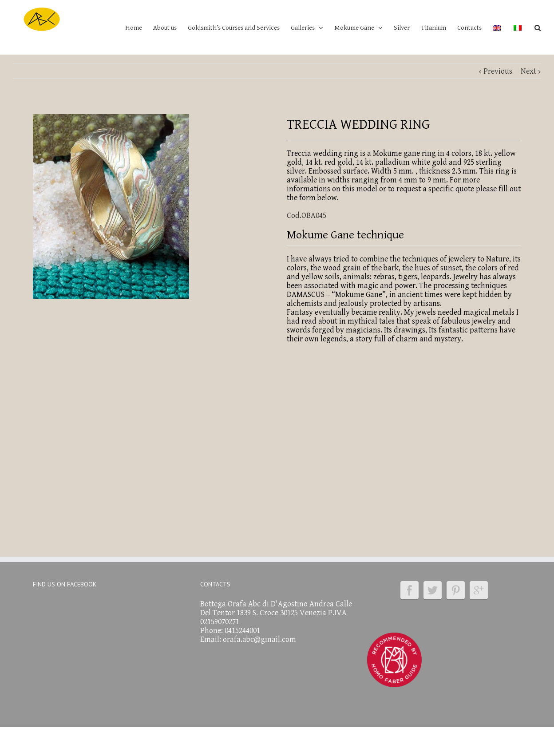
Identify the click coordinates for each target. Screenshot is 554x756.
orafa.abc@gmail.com (259, 639)
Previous (498, 71)
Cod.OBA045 (307, 216)
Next (528, 71)
